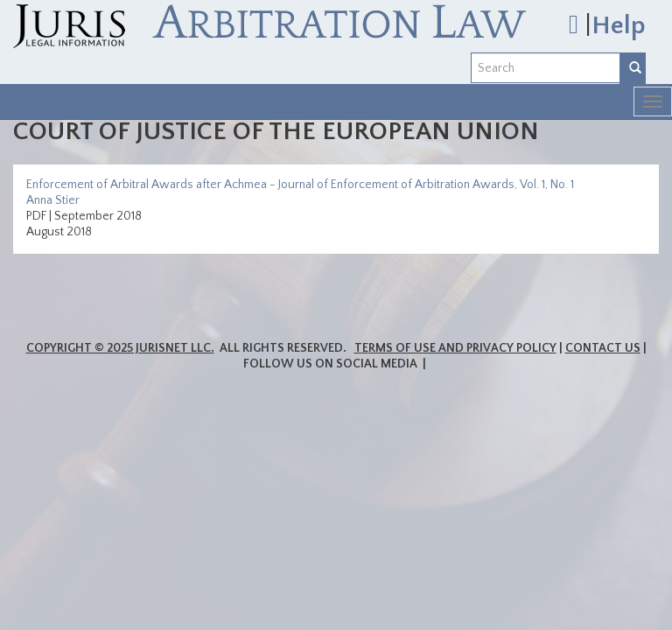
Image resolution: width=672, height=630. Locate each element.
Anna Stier (53, 200)
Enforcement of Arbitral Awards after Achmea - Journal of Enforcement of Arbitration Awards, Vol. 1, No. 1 (300, 185)
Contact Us (603, 348)
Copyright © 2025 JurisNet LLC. (120, 348)
